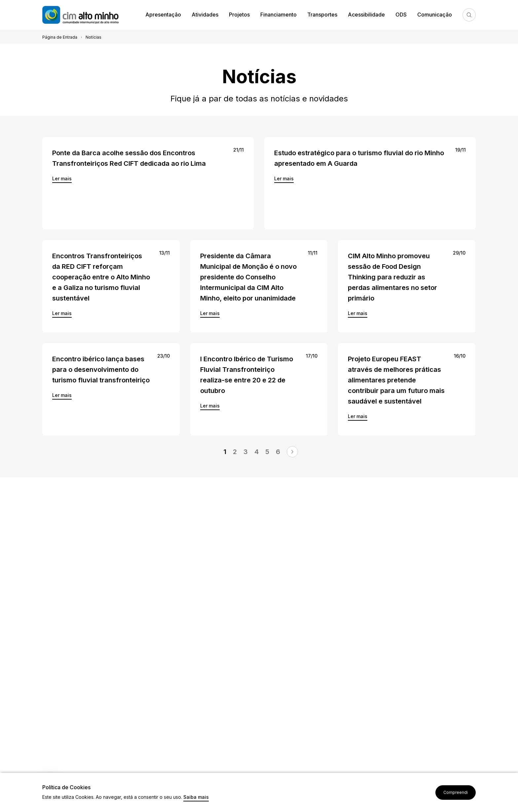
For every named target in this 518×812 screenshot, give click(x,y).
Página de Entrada (60, 37)
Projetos (239, 15)
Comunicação (435, 15)
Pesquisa (469, 15)
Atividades (205, 15)
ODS (401, 15)
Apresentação (163, 15)
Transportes (322, 15)
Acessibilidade (366, 15)
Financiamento (278, 15)
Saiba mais (196, 797)
